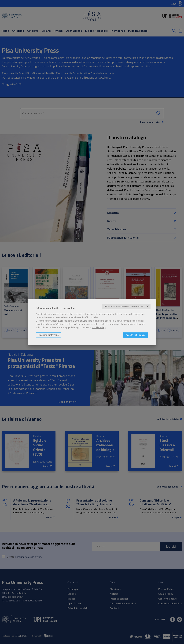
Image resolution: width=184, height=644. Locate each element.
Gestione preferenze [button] (49, 335)
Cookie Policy (99, 327)
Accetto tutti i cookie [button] (136, 335)
